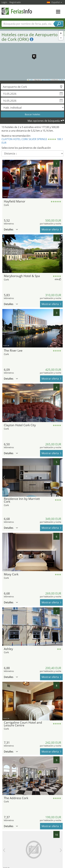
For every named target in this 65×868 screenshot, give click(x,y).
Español (57, 2)
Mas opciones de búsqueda (44, 121)
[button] (33, 55)
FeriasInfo (17, 11)
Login (4, 2)
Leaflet (31, 80)
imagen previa (4, 179)
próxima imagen (61, 179)
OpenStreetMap (46, 80)
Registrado (15, 2)
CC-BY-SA (62, 80)
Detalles (11, 229)
